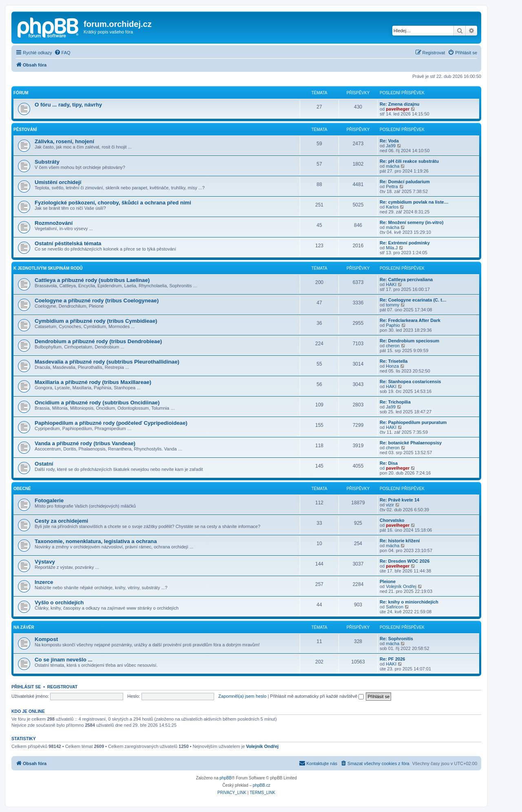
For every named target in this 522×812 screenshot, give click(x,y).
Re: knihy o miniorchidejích (409, 602)
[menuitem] (62, 53)
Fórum (21, 93)
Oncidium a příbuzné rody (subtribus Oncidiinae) (97, 403)
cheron (393, 346)
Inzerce (44, 582)
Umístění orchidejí (58, 182)
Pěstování (25, 130)
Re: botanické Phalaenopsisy (411, 443)
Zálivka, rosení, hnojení (64, 141)
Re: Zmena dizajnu (399, 104)
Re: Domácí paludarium (405, 182)
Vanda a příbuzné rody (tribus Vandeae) (85, 443)
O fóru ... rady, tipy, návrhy (68, 105)
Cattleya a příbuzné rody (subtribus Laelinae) (92, 280)
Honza (392, 366)
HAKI (391, 284)
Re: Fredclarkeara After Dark (410, 320)
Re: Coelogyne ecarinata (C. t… (413, 300)
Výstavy (45, 562)
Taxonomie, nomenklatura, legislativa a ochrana (96, 541)
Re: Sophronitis (396, 639)
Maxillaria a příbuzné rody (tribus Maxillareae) (93, 382)
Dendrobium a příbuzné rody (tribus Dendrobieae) (98, 341)
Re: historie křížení (400, 541)
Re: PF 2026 (392, 659)
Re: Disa (389, 463)
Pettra (392, 186)
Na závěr (24, 627)
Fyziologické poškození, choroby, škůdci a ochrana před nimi (113, 203)
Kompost (46, 639)
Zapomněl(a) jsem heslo (242, 696)
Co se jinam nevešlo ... (63, 660)
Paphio (393, 325)
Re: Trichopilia (395, 402)
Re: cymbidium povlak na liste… (414, 202)
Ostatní (44, 464)
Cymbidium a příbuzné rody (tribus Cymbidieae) (96, 321)
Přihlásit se (26, 687)
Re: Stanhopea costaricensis (410, 382)
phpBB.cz (262, 785)
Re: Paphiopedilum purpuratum (413, 422)
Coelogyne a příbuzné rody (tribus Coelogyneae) (97, 301)
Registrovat (62, 687)
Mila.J (392, 248)
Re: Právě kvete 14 (399, 500)
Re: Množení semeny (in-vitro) (411, 222)
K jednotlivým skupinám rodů (48, 268)
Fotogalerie (49, 500)
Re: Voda (389, 141)
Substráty (47, 162)
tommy (393, 305)
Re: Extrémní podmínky (405, 243)
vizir (390, 505)
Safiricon (395, 607)
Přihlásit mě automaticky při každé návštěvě (317, 696)
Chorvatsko (392, 520)
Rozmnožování (54, 223)
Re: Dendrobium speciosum (409, 341)
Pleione (388, 581)
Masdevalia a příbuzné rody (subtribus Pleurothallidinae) (107, 362)
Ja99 (391, 146)
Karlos (392, 207)
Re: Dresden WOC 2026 (405, 561)
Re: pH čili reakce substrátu (409, 161)
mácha (393, 166)
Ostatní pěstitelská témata (68, 243)
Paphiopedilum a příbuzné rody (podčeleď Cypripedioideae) (111, 423)
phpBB (226, 778)
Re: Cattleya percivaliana (406, 280)
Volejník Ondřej (401, 586)
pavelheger (398, 109)
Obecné (22, 489)
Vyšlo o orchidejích (59, 602)
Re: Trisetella (394, 361)
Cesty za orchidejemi (61, 521)
